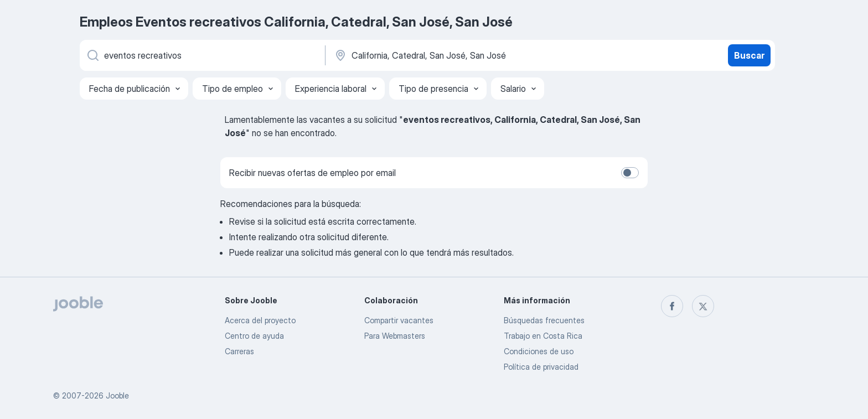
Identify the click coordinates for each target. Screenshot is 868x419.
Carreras (239, 351)
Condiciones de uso (539, 351)
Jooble (117, 395)
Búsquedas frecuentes (544, 320)
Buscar (749, 55)
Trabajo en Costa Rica (543, 336)
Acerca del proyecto (260, 320)
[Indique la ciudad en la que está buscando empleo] (449, 55)
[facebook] (672, 306)
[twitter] (703, 306)
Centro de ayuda (254, 336)
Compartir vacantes (399, 320)
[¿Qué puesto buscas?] (201, 55)
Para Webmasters (395, 336)
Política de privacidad (541, 367)
